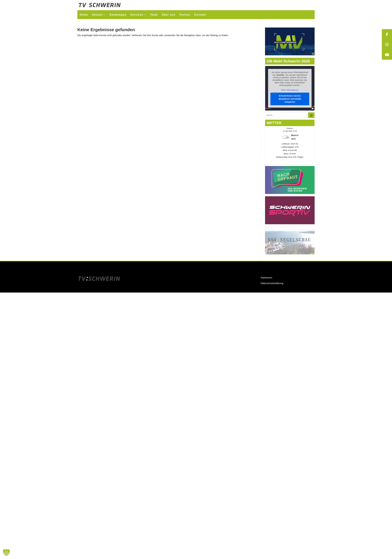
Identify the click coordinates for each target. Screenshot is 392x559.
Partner (185, 15)
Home (84, 15)
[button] (6, 553)
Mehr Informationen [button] (290, 90)
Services (137, 15)
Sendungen (118, 15)
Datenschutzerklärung (272, 283)
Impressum (266, 278)
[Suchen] (311, 115)
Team (154, 15)
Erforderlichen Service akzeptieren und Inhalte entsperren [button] (290, 99)
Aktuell (97, 15)
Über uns (169, 15)
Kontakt (200, 15)
